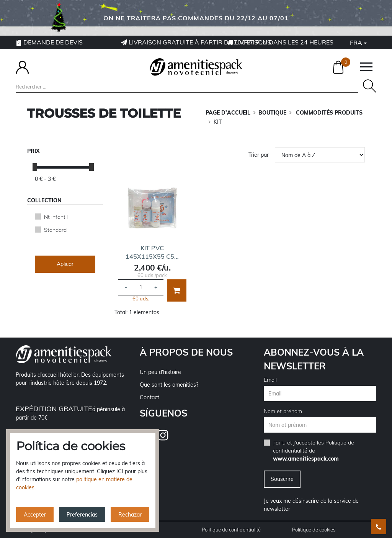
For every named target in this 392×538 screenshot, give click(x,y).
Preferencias (82, 515)
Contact (149, 397)
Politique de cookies (314, 530)
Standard (55, 230)
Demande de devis (49, 42)
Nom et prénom (283, 411)
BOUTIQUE (272, 113)
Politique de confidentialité (231, 530)
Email (270, 380)
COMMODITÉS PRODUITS (328, 113)
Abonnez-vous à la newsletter (314, 359)
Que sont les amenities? (169, 385)
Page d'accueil (228, 113)
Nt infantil (56, 217)
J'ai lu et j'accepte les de (314, 451)
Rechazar (130, 515)
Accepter (35, 515)
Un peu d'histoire (160, 372)
